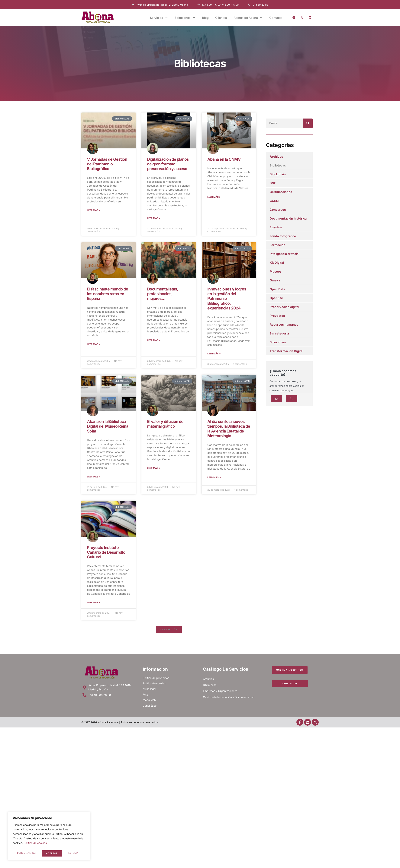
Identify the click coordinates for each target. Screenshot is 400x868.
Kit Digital (277, 263)
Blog (205, 18)
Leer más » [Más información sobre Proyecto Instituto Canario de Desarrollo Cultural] (94, 605)
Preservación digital (284, 307)
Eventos (276, 227)
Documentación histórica (288, 218)
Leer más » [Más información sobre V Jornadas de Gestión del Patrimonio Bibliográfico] (94, 211)
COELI (274, 201)
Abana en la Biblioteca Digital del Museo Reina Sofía (108, 428)
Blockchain (278, 174)
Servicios (159, 18)
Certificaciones (281, 192)
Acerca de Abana (248, 18)
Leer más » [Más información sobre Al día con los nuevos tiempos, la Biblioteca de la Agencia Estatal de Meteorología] (214, 479)
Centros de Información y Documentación (229, 700)
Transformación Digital (286, 351)
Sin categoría (279, 333)
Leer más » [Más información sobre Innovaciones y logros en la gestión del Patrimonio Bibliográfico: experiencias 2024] (214, 355)
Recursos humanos (284, 325)
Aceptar (76, 853)
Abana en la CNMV (224, 159)
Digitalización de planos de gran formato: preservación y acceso (168, 164)
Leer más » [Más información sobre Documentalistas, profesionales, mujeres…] (154, 341)
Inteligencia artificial (284, 254)
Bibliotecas (278, 165)
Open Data (277, 289)
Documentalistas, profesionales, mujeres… (163, 294)
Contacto (276, 18)
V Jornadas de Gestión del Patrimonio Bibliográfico (107, 164)
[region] (49, 837)
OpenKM (276, 298)
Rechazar (53, 853)
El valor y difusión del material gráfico (166, 425)
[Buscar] (308, 123)
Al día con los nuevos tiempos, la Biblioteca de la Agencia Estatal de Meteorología (229, 430)
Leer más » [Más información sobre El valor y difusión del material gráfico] (154, 469)
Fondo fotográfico (283, 236)
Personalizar (27, 853)
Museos (276, 271)
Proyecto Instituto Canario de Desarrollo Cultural (106, 554)
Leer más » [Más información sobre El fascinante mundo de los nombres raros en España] (94, 345)
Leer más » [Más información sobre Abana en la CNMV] (214, 197)
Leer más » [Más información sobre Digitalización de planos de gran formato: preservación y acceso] (154, 219)
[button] (169, 632)
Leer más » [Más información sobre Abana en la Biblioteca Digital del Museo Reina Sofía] (94, 478)
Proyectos (277, 316)
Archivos (276, 157)
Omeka (275, 280)
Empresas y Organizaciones (220, 694)
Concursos (278, 210)
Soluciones (185, 18)
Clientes (221, 18)
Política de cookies (35, 845)
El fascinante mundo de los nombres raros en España (108, 294)
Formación (277, 245)
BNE (273, 183)
